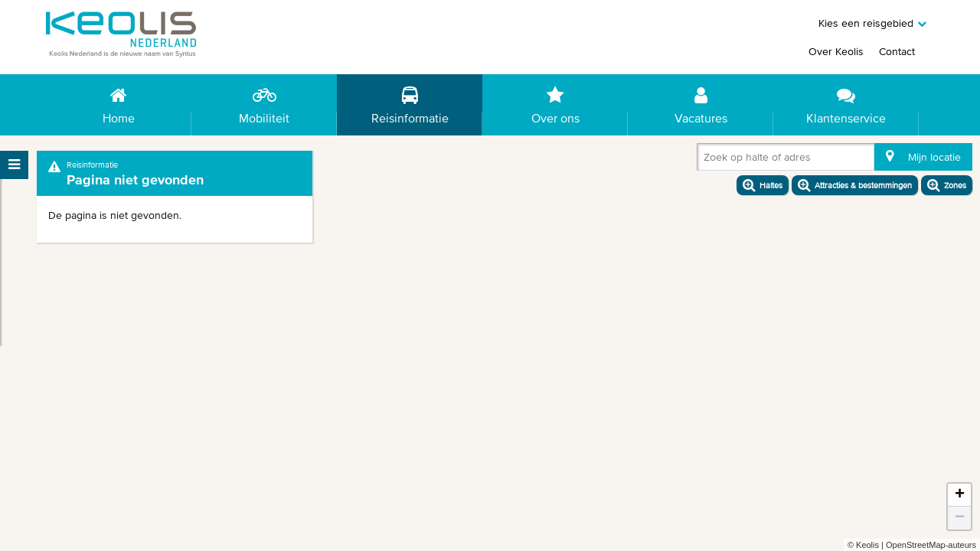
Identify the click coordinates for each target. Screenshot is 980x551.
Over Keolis (836, 51)
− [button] (960, 518)
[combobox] (707, 160)
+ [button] (960, 495)
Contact (897, 51)
